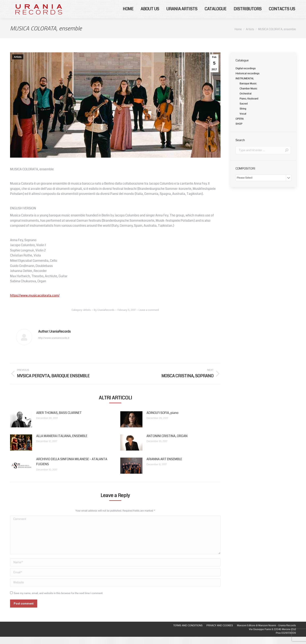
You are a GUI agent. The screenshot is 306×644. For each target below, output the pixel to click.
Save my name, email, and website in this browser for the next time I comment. (58, 601)
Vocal (243, 121)
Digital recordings (246, 76)
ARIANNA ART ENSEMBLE (164, 466)
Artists (18, 64)
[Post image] (21, 427)
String (243, 116)
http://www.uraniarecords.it (54, 345)
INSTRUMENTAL (245, 86)
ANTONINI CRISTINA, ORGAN (167, 443)
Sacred (244, 111)
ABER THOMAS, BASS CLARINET (59, 420)
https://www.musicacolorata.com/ (35, 303)
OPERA (240, 126)
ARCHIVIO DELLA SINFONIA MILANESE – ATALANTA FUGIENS (72, 469)
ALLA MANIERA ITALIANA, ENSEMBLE (62, 443)
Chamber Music (248, 96)
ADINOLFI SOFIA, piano (162, 420)
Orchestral (246, 101)
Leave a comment (149, 317)
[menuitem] (128, 16)
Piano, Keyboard (249, 106)
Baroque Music (248, 91)
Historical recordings (248, 81)
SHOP (239, 131)
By (104, 317)
